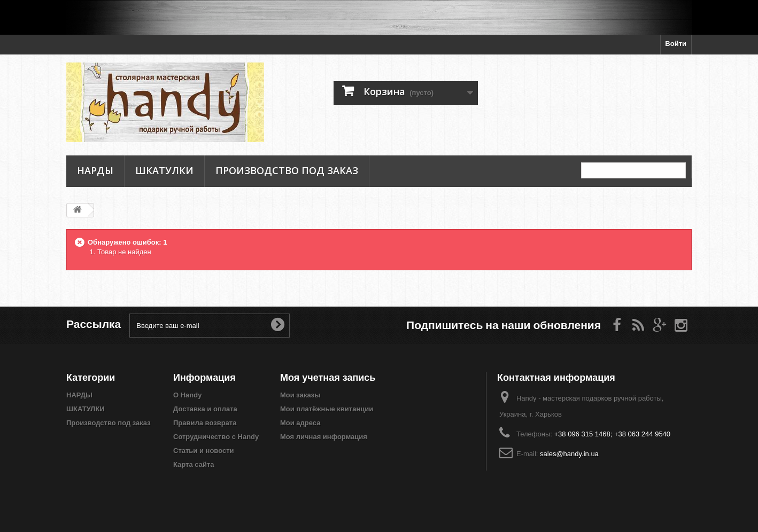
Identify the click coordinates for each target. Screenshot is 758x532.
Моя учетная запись (328, 377)
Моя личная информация (324, 437)
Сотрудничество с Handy (216, 437)
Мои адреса (300, 423)
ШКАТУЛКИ (164, 170)
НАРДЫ (95, 170)
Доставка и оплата (205, 409)
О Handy (187, 395)
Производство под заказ (287, 170)
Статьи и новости (204, 451)
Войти (676, 44)
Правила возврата (205, 423)
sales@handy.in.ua (569, 454)
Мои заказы (300, 395)
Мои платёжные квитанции (327, 409)
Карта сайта (194, 464)
